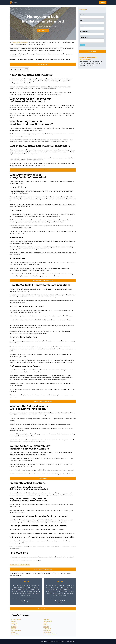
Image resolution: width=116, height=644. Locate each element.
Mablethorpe (47, 625)
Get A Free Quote (43, 609)
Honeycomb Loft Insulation (20, 42)
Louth (45, 623)
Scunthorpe (47, 629)
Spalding (14, 623)
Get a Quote (43, 31)
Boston (14, 629)
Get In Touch (92, 51)
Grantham (15, 625)
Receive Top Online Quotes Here (43, 401)
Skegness (46, 619)
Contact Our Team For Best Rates (43, 170)
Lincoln (14, 632)
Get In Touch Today (43, 64)
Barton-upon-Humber (50, 634)
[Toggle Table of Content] (26, 70)
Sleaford (14, 627)
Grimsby (46, 627)
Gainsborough (48, 621)
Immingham (47, 632)
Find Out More (43, 478)
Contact (103, 3)
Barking (27, 565)
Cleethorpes (47, 630)
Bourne (22, 565)
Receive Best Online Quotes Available (43, 280)
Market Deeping (15, 565)
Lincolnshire (15, 634)
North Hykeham (16, 630)
